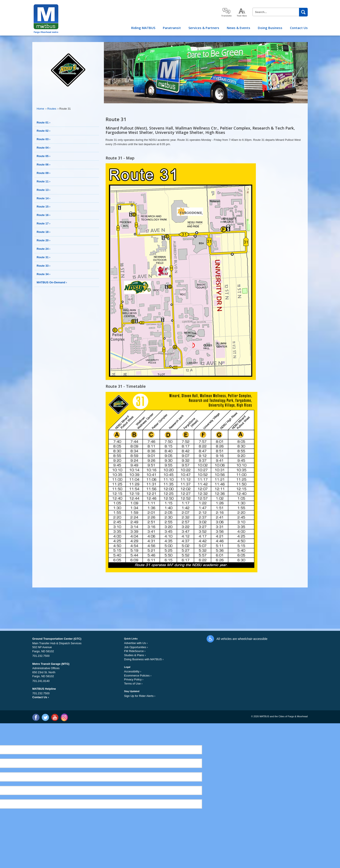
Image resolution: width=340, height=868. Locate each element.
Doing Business (270, 28)
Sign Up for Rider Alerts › (140, 696)
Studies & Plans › (135, 655)
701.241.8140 (41, 681)
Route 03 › (43, 139)
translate (226, 12)
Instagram (64, 717)
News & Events (239, 28)
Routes (53, 109)
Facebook (36, 717)
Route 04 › (43, 148)
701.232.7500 (41, 656)
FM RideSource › (135, 651)
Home (42, 109)
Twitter (45, 717)
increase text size (242, 12)
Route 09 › (43, 173)
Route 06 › (43, 165)
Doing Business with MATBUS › (144, 659)
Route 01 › (43, 122)
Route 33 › (43, 266)
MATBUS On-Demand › (52, 282)
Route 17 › (43, 223)
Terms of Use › (133, 684)
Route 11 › (43, 181)
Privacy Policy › (134, 679)
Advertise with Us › (136, 643)
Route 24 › (43, 249)
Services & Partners (204, 28)
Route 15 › (43, 207)
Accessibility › (133, 671)
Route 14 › (43, 198)
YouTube (55, 717)
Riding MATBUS (143, 28)
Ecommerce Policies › (138, 676)
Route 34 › (43, 274)
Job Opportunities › (136, 647)
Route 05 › (43, 156)
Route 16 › (43, 215)
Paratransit (172, 28)
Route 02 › (43, 131)
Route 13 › (43, 190)
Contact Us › (41, 697)
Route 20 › (43, 240)
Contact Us (299, 28)
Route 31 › (43, 257)
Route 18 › (43, 232)
